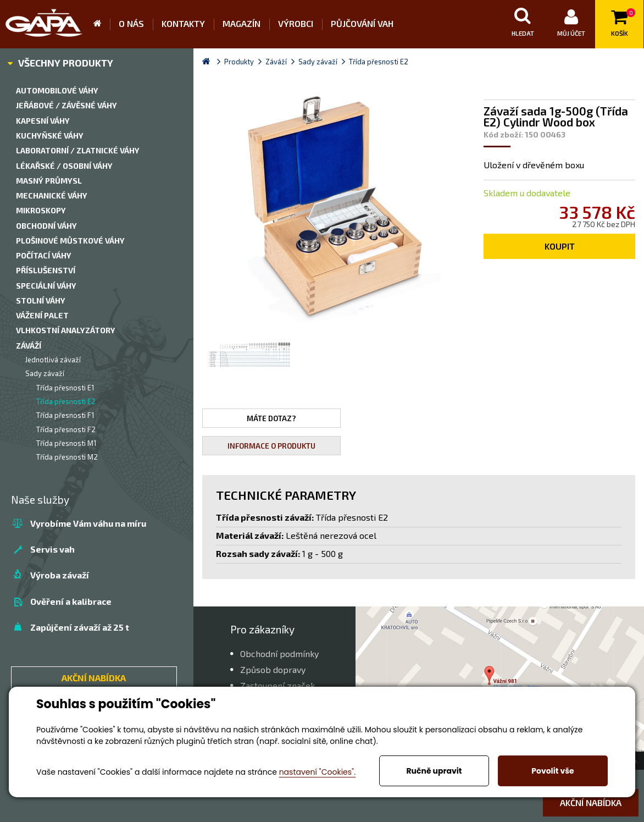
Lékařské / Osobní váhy (64, 166)
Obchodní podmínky (279, 653)
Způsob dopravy (273, 669)
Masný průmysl (49, 181)
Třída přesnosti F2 (66, 429)
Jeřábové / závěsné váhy (66, 105)
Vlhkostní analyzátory (66, 330)
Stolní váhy (41, 300)
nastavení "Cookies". (317, 772)
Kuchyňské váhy (50, 136)
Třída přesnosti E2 (66, 401)
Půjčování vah (362, 23)
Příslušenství (46, 270)
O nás (131, 23)
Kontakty (183, 23)
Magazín (241, 23)
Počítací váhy (44, 255)
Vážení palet (42, 315)
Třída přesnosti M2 (67, 457)
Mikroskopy (41, 210)
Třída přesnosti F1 (65, 415)
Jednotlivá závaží (53, 360)
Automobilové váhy (57, 90)
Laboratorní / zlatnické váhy (78, 150)
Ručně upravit (434, 771)
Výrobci (296, 23)
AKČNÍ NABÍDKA (94, 678)
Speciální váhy (46, 286)
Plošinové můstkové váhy (70, 241)
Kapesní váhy (43, 121)
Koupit (560, 246)
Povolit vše (553, 771)
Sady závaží (45, 373)
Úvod (102, 24)
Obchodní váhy (46, 226)
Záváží (29, 346)
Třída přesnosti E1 (65, 388)
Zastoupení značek (277, 685)
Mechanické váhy (52, 195)
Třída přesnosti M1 (66, 443)
